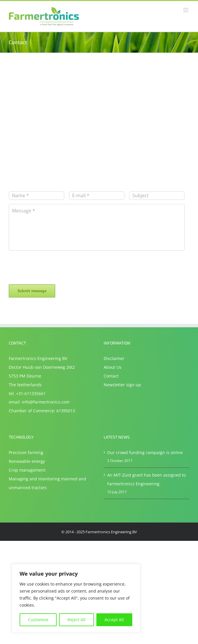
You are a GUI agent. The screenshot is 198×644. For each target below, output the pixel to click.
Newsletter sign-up (122, 385)
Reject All (77, 620)
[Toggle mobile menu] (186, 10)
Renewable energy (27, 461)
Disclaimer (114, 358)
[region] (76, 598)
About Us (113, 367)
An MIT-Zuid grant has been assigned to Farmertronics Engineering (146, 479)
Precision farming (26, 452)
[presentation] (53, 264)
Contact (111, 376)
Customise (38, 620)
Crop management (27, 470)
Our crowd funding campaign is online (145, 452)
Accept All (114, 620)
